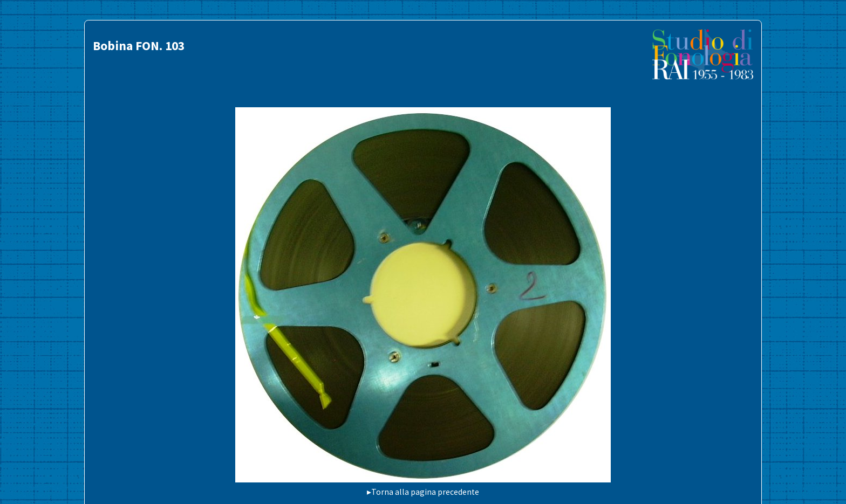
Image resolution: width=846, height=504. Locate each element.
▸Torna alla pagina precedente (423, 492)
